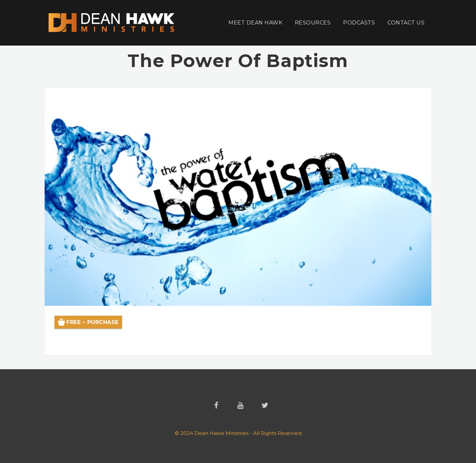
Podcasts (359, 23)
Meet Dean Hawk (255, 23)
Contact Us (406, 23)
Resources (313, 23)
